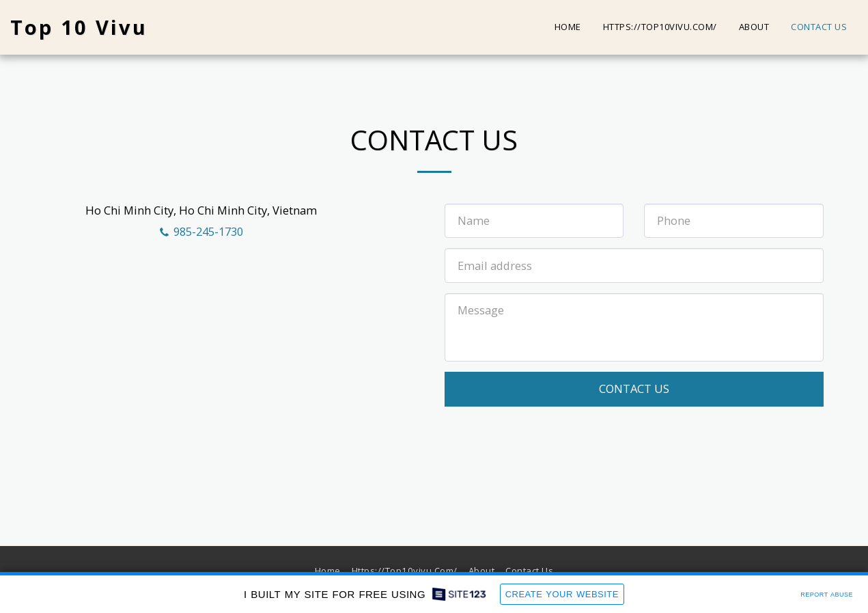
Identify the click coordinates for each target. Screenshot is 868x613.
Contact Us (634, 389)
